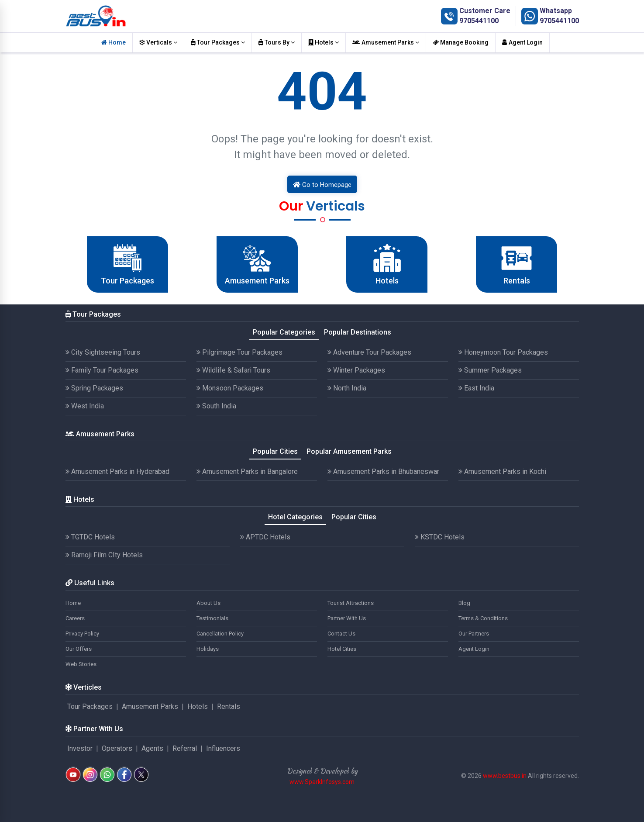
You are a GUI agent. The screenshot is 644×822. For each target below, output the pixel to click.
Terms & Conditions (483, 618)
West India (85, 406)
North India (347, 388)
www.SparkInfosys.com (322, 782)
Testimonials (212, 618)
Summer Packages (490, 370)
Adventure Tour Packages (369, 352)
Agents (152, 748)
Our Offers (79, 649)
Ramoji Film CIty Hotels (104, 555)
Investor (80, 748)
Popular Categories (284, 332)
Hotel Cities (342, 649)
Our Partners (474, 634)
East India (476, 388)
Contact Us (341, 634)
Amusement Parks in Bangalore (247, 471)
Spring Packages (94, 388)
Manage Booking (461, 42)
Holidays (208, 649)
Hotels (324, 42)
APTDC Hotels (265, 537)
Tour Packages (218, 42)
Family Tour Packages (102, 370)
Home (114, 42)
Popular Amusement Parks (349, 451)
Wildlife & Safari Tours (233, 370)
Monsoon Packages (230, 388)
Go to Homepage (322, 185)
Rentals (229, 706)
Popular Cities (275, 451)
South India (216, 406)
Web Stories (81, 664)
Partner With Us (347, 618)
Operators (117, 748)
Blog (464, 603)
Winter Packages (356, 370)
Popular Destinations (358, 332)
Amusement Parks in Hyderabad (117, 471)
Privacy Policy (82, 634)
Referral (185, 748)
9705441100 (479, 21)
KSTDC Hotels (440, 537)
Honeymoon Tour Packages (503, 352)
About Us (208, 603)
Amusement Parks (386, 42)
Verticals (158, 42)
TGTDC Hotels (90, 537)
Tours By (277, 42)
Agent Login (522, 42)
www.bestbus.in (505, 776)
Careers (75, 618)
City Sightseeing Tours (103, 352)
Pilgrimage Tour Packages (239, 352)
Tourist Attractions (351, 603)
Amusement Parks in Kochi (502, 471)
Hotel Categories (295, 517)
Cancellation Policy (220, 634)
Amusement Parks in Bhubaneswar (383, 471)
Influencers (223, 748)
